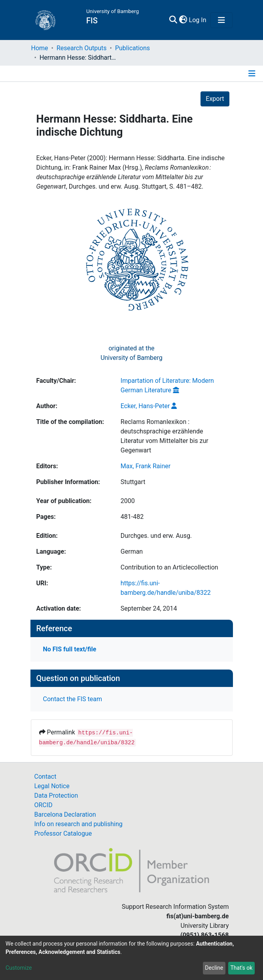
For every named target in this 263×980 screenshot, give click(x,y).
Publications (132, 48)
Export (215, 99)
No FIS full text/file (70, 649)
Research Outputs (82, 48)
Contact (45, 777)
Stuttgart (133, 482)
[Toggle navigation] (221, 20)
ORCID (44, 805)
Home (40, 48)
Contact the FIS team (73, 699)
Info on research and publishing (79, 824)
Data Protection (56, 796)
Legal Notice (52, 786)
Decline (214, 968)
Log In (198, 20)
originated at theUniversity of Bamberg (131, 353)
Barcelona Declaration (65, 814)
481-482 (132, 517)
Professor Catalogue (63, 833)
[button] (183, 20)
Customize (19, 968)
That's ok (241, 968)
